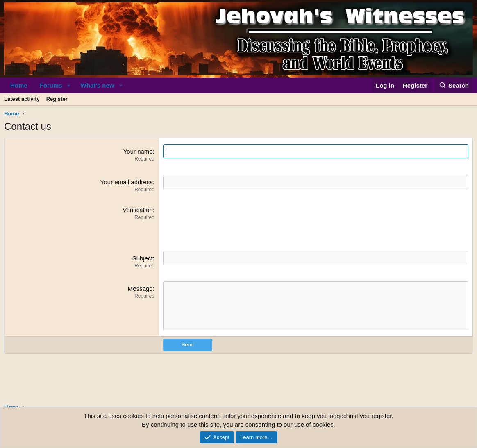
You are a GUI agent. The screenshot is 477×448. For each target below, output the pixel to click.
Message (140, 288)
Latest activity (22, 99)
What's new (98, 85)
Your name (138, 151)
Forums (51, 85)
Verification (137, 210)
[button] (69, 85)
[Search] (454, 85)
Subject (143, 258)
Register (57, 99)
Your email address (127, 182)
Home (19, 85)
